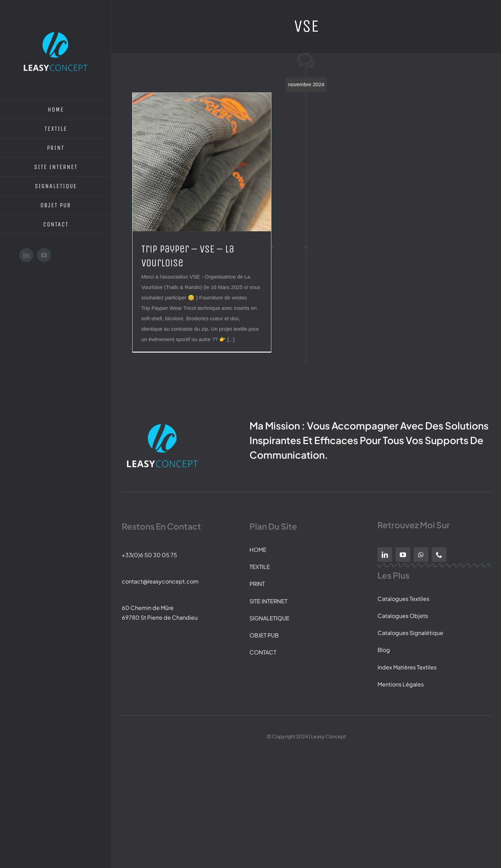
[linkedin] (385, 555)
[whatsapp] (421, 555)
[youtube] (403, 555)
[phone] (439, 555)
